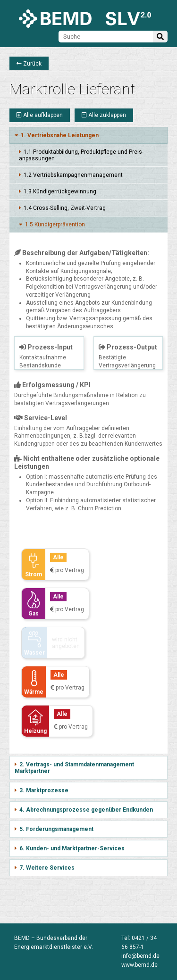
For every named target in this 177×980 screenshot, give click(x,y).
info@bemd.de (140, 956)
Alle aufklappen (40, 115)
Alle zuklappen (104, 115)
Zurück (29, 64)
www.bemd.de (139, 965)
